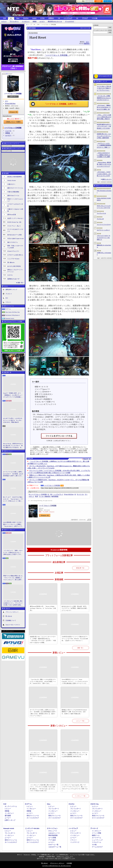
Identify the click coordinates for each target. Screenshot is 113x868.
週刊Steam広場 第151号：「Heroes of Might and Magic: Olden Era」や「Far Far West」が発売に (43, 608)
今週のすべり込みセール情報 (15, 210)
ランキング (108, 1)
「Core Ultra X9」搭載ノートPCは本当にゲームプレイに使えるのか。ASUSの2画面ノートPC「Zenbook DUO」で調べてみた (43, 681)
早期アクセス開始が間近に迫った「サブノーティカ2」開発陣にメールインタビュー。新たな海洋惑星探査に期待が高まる (13, 578)
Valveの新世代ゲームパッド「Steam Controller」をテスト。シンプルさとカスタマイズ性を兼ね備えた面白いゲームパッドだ (75, 681)
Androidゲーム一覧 (55, 847)
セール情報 (52, 838)
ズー (7, 101)
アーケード (94, 828)
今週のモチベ (11, 184)
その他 (94, 845)
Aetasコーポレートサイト (13, 625)
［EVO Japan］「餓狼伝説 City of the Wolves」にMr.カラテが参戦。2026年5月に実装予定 (104, 107)
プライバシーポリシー (12, 612)
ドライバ (8, 302)
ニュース (8, 131)
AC (77, 18)
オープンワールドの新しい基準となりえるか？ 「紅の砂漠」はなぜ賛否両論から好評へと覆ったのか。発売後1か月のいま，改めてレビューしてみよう (13, 474)
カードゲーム (97, 838)
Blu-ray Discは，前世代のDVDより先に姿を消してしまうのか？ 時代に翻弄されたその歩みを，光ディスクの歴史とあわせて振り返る (13, 446)
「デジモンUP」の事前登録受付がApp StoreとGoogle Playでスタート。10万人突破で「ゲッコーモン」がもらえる (104, 98)
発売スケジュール (33, 816)
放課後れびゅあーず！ (14, 279)
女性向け (51, 18)
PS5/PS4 (26, 18)
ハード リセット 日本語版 (48, 506)
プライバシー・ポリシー (57, 863)
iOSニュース (53, 831)
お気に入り (90, 1)
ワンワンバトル (101, 213)
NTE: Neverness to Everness (104, 192)
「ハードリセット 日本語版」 (57, 55)
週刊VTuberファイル (13, 196)
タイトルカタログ (33, 818)
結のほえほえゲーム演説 (15, 235)
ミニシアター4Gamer (13, 259)
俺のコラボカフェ (13, 242)
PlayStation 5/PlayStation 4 (12, 315)
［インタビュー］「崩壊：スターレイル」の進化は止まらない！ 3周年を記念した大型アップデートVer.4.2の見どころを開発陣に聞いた (13, 553)
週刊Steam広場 (12, 215)
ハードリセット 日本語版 (13, 94)
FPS (51, 494)
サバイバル (80, 494)
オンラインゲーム (11, 806)
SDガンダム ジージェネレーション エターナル (104, 207)
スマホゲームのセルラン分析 (15, 205)
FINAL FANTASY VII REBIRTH (104, 199)
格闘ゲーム (96, 835)
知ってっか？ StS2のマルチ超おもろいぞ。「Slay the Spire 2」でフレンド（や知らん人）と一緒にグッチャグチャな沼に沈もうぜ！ (13, 499)
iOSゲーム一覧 (53, 845)
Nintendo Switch (10, 318)
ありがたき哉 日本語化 (14, 266)
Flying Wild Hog (10, 103)
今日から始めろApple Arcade (16, 238)
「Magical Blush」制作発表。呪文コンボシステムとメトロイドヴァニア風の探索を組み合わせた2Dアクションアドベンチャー (104, 164)
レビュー (4, 21)
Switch (34, 18)
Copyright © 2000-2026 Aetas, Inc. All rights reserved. (56, 866)
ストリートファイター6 (104, 224)
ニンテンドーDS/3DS (32, 828)
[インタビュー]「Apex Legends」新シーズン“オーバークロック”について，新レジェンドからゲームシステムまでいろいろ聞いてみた (75, 788)
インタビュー (26, 21)
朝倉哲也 (87, 44)
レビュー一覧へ (81, 721)
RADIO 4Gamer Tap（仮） (15, 222)
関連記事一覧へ (87, 459)
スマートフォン (52, 828)
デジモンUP (100, 219)
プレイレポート (14, 21)
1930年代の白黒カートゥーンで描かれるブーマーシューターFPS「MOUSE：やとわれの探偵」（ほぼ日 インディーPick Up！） (75, 639)
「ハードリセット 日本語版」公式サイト (61, 104)
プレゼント (9, 294)
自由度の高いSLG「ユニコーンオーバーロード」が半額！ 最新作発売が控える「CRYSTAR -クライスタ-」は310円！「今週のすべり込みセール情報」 (43, 640)
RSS (3, 1)
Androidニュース (54, 833)
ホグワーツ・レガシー (103, 230)
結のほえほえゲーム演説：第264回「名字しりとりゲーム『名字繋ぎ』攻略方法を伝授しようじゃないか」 (75, 608)
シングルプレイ (58, 494)
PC (11, 18)
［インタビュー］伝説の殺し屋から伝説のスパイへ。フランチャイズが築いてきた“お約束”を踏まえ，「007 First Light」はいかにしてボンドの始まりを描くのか (13, 603)
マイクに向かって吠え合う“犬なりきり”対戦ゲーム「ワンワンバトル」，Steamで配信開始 (104, 88)
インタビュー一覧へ (81, 796)
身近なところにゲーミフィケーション (15, 271)
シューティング (97, 840)
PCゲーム (8, 309)
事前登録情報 (53, 835)
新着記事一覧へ (81, 568)
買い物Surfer (11, 262)
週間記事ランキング (11, 289)
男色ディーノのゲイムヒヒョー (15, 200)
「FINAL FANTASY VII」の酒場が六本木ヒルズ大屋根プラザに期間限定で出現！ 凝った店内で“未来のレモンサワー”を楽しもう (104, 155)
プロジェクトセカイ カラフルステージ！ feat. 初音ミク (104, 237)
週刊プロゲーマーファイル (15, 188)
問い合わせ (35, 1)
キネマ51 (10, 275)
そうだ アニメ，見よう (14, 226)
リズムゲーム (97, 842)
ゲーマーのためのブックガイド (15, 230)
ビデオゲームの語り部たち (15, 255)
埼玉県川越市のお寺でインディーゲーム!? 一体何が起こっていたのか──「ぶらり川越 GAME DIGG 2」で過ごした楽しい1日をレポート (104, 126)
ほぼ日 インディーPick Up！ (16, 218)
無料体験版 (55, 496)
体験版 (35, 21)
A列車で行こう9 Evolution (104, 254)
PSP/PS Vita (95, 804)
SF (75, 494)
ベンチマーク (75, 842)
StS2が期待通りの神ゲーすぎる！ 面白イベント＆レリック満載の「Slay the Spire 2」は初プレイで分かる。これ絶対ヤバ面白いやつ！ (13, 524)
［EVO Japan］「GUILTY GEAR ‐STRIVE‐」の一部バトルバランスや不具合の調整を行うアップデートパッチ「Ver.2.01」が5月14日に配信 (104, 174)
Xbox (18, 18)
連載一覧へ (21, 283)
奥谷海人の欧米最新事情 (15, 177)
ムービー (42, 21)
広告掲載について (11, 620)
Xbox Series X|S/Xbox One (12, 312)
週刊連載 (8, 816)
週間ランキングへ (107, 179)
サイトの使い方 (24, 1)
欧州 (37, 496)
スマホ (42, 18)
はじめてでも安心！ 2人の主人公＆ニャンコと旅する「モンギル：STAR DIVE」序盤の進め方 (13, 420)
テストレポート (76, 833)
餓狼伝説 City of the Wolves (104, 246)
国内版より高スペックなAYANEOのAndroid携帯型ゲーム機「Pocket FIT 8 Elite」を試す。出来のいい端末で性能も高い (74, 712)
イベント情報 (97, 833)
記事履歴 (99, 1)
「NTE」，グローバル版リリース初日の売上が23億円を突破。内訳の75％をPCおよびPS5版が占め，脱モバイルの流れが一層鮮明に (104, 117)
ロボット (32, 496)
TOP (4, 18)
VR (59, 18)
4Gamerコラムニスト (13, 251)
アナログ (85, 18)
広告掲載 (69, 863)
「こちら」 (67, 857)
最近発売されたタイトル (55, 21)
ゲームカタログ (70, 21)
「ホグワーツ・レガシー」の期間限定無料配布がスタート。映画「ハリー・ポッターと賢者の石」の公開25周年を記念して (104, 145)
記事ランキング (10, 820)
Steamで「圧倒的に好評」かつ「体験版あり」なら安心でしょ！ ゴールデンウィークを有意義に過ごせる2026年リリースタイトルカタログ (13, 395)
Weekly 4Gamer (12, 180)
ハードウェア (68, 18)
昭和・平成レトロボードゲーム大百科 (15, 247)
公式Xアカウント (12, 1)
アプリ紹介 (52, 840)
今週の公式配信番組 (13, 192)
